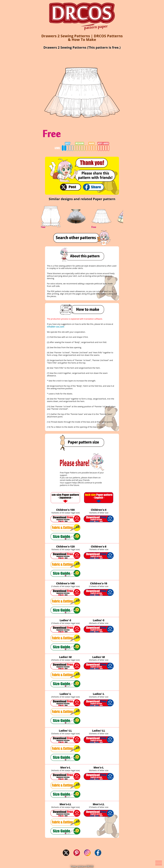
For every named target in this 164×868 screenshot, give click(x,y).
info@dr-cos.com (56, 327)
